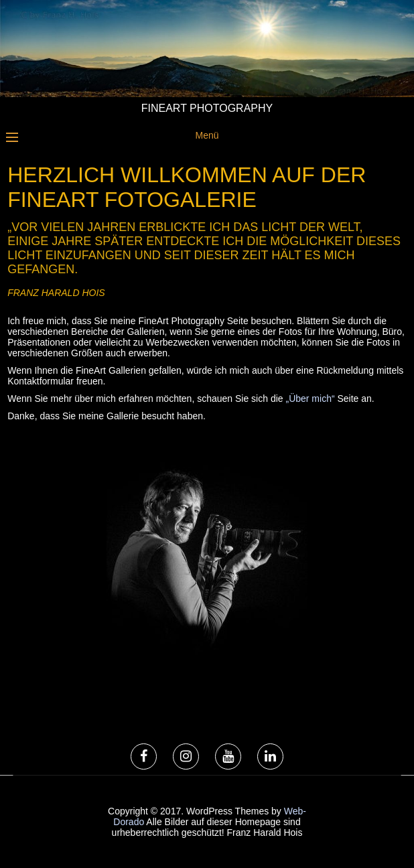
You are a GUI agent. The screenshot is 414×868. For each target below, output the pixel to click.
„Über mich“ (310, 399)
